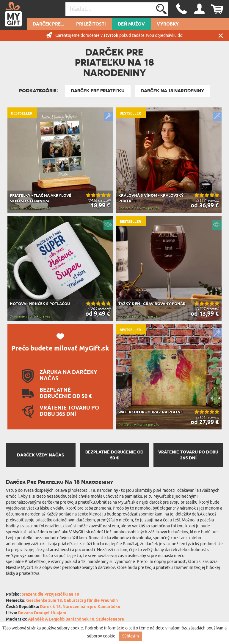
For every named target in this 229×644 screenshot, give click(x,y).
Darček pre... (48, 24)
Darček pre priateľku (98, 91)
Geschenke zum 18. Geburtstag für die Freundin (72, 601)
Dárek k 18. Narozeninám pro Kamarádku (80, 607)
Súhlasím (131, 636)
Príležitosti (91, 24)
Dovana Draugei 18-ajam (42, 613)
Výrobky (168, 24)
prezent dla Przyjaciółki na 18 (50, 595)
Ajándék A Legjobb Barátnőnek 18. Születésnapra (76, 620)
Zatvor (221, 35)
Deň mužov (131, 24)
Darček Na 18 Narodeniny (172, 91)
